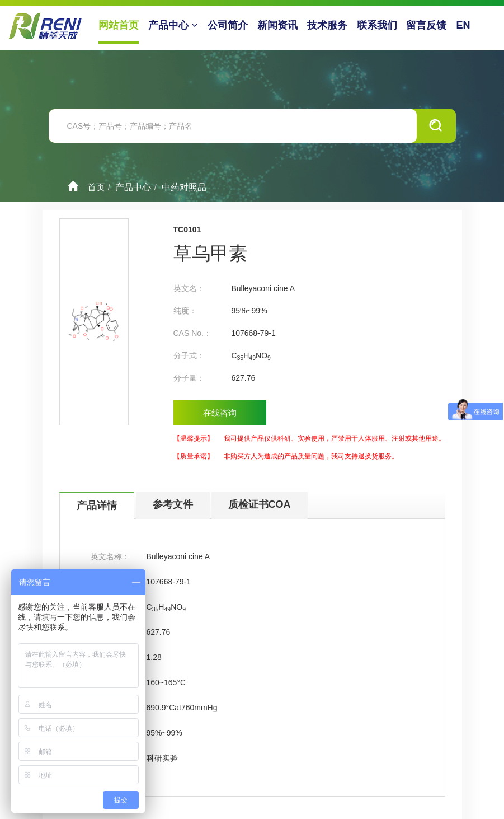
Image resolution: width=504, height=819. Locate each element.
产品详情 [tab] (97, 506)
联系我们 (378, 25)
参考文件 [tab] (173, 504)
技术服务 (328, 25)
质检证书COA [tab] (260, 504)
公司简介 (228, 25)
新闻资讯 (278, 25)
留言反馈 (427, 25)
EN (463, 25)
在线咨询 (220, 413)
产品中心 (174, 25)
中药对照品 (184, 187)
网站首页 (119, 25)
